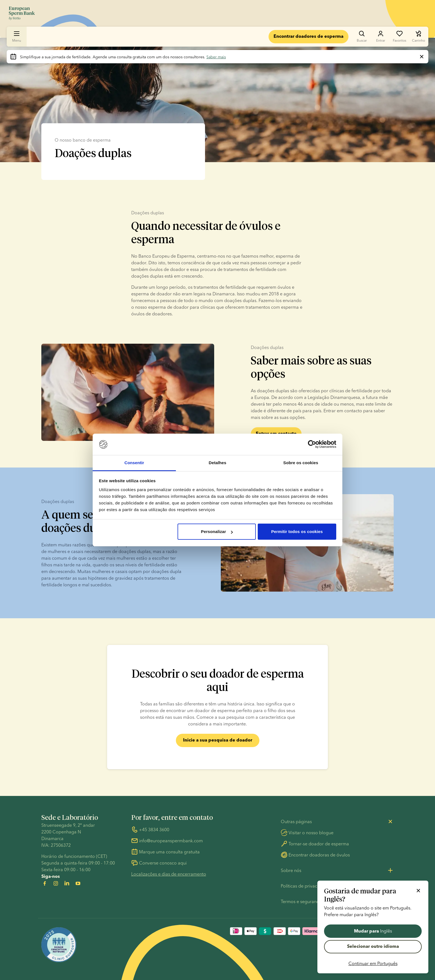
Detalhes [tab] (217, 463)
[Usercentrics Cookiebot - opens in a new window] (312, 444)
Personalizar (217, 532)
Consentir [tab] (134, 463)
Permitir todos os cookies (297, 532)
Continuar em (373, 963)
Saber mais (216, 57)
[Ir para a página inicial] (22, 13)
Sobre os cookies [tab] (301, 463)
